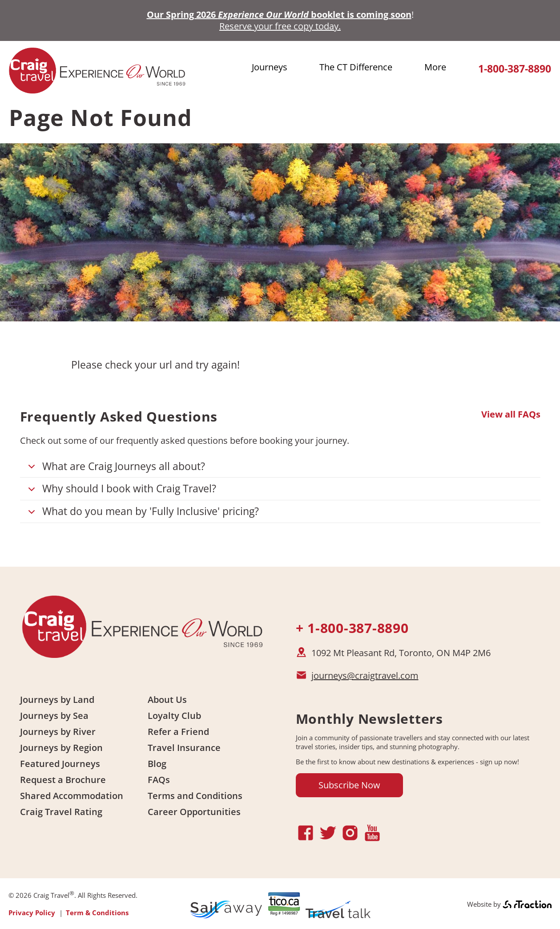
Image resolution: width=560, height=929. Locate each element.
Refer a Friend (178, 732)
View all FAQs (511, 414)
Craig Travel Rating (61, 812)
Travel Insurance (184, 748)
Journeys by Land (57, 700)
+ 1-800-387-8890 (352, 628)
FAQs (159, 780)
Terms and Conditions (195, 796)
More (435, 67)
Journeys (270, 67)
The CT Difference (356, 67)
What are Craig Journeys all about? (115, 469)
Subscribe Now (349, 785)
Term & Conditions (97, 913)
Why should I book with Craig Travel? (121, 491)
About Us (167, 700)
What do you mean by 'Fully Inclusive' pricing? (142, 513)
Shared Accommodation (72, 796)
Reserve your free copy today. (280, 26)
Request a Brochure (63, 780)
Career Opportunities (194, 812)
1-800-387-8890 (515, 69)
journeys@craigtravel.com (365, 675)
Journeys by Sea (54, 716)
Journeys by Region (61, 748)
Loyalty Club (174, 716)
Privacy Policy (32, 913)
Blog (157, 764)
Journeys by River (58, 732)
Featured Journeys (60, 764)
